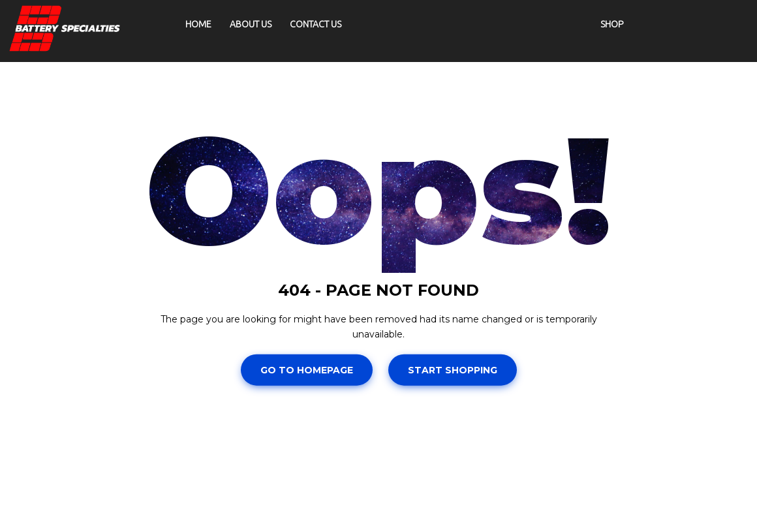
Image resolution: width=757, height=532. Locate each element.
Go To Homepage (307, 370)
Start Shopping (453, 370)
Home (198, 24)
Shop (612, 24)
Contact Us (316, 24)
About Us (251, 24)
